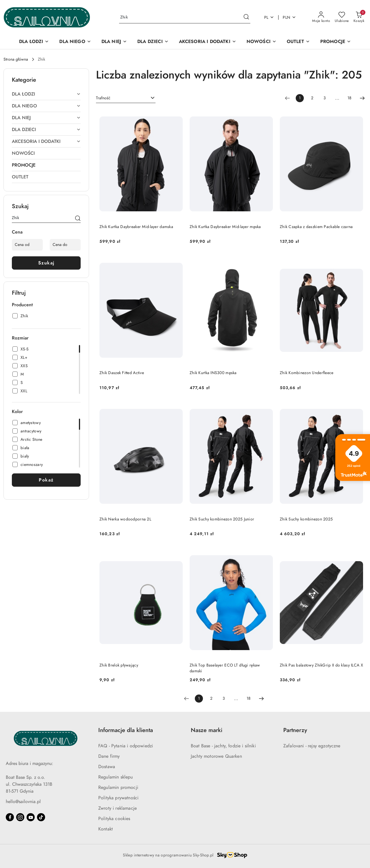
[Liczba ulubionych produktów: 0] (342, 17)
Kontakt (106, 829)
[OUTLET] (298, 42)
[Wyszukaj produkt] (185, 17)
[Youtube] (31, 817)
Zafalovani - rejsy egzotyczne (312, 746)
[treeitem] (46, 94)
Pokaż (46, 480)
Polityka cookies (114, 819)
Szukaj (46, 263)
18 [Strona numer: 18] (349, 98)
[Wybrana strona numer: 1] (300, 98)
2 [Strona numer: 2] (312, 98)
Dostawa (107, 767)
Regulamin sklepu (116, 777)
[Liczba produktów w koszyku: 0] (359, 17)
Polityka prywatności (118, 798)
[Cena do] (65, 245)
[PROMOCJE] (336, 42)
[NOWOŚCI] (261, 42)
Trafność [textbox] (103, 98)
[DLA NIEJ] (114, 42)
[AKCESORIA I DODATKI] (208, 42)
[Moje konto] (321, 17)
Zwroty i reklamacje (118, 808)
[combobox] (126, 98)
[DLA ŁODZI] (34, 42)
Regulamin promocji (118, 787)
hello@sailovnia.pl (23, 802)
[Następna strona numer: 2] (362, 98)
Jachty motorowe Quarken (216, 756)
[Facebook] (10, 817)
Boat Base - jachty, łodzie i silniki (223, 746)
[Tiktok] (41, 817)
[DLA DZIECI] (153, 42)
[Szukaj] (78, 219)
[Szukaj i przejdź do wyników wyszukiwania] (246, 17)
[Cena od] (27, 245)
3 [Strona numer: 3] (325, 98)
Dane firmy (109, 756)
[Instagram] (20, 817)
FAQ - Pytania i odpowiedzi (126, 746)
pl (269, 17)
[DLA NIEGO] (75, 42)
